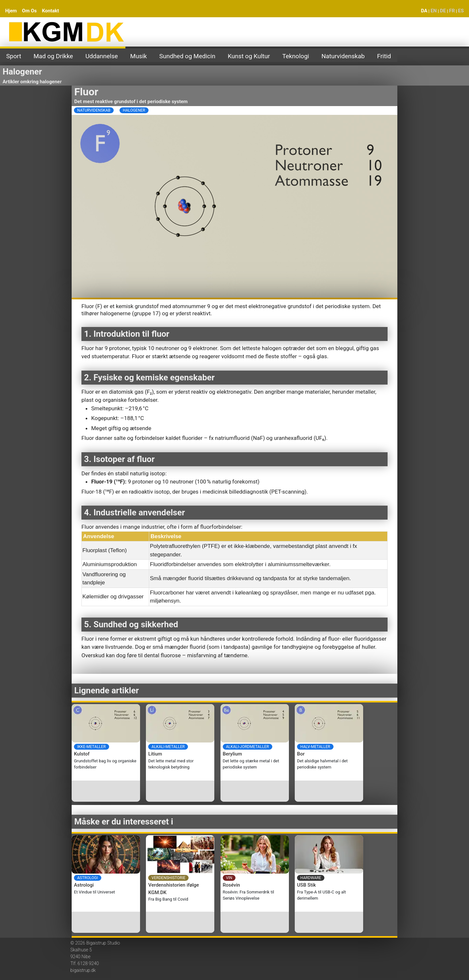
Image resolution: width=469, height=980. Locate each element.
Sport (14, 56)
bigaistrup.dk (83, 970)
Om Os (29, 11)
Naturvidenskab (343, 56)
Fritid (384, 56)
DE (443, 11)
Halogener (22, 72)
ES (461, 11)
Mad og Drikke (53, 56)
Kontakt (50, 11)
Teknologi (296, 56)
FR (452, 11)
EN (434, 11)
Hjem (11, 11)
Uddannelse (102, 56)
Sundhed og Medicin (187, 56)
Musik (139, 56)
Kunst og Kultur (249, 56)
